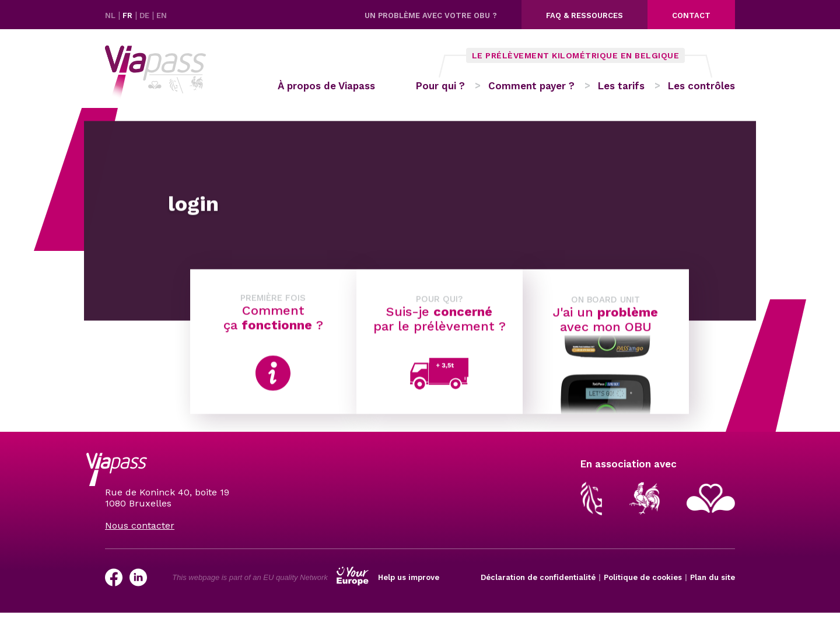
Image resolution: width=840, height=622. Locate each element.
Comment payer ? (531, 86)
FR (129, 15)
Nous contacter (140, 525)
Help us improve (409, 577)
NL (111, 15)
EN (162, 15)
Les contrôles (701, 86)
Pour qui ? (440, 86)
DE (146, 15)
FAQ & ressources (584, 15)
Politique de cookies (643, 577)
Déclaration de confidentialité (538, 577)
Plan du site (713, 577)
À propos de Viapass (326, 86)
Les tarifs (621, 86)
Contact (691, 15)
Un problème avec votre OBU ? (431, 15)
